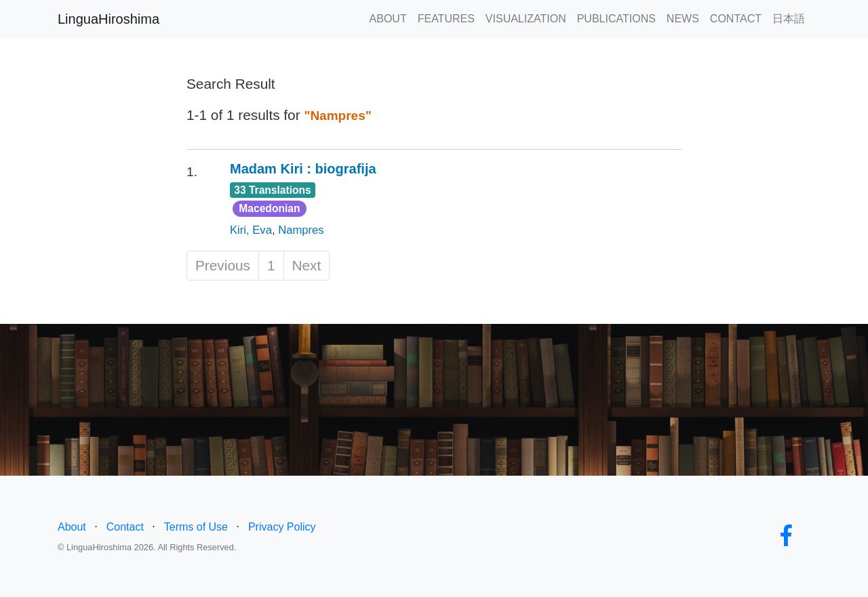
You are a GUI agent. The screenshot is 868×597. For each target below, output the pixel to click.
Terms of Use (196, 527)
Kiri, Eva (251, 230)
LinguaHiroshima (108, 19)
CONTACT (736, 19)
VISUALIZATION (526, 19)
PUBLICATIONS (616, 19)
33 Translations (273, 190)
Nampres (301, 230)
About (72, 527)
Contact (125, 527)
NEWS (683, 19)
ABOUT (388, 19)
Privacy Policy (282, 527)
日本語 (789, 19)
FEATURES (446, 19)
